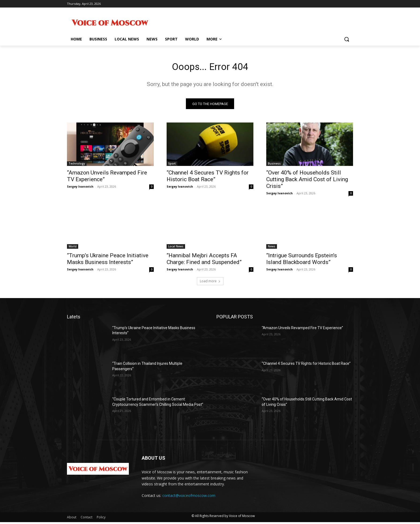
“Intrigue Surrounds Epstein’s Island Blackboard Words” (302, 261)
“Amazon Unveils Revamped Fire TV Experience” (302, 330)
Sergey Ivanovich (80, 188)
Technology (77, 165)
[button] (347, 39)
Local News (176, 248)
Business (274, 165)
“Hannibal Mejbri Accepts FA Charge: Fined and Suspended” (204, 261)
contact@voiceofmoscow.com (189, 498)
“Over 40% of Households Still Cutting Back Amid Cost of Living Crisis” (307, 181)
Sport (172, 165)
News (272, 248)
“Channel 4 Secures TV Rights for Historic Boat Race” (208, 178)
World (73, 248)
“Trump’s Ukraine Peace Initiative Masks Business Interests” (108, 261)
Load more (210, 283)
